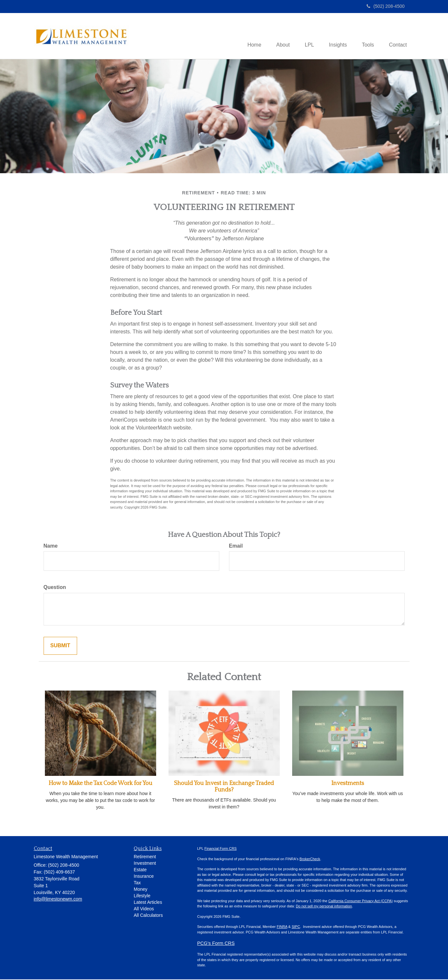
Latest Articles (148, 903)
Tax (137, 883)
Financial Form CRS (220, 849)
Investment (145, 864)
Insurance (144, 877)
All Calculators (148, 916)
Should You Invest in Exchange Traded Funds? (224, 787)
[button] (277, 36)
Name (51, 546)
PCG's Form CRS (216, 944)
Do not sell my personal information (324, 907)
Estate (140, 870)
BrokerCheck (310, 860)
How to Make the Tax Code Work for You (100, 784)
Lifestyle (142, 896)
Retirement (145, 857)
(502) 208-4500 (386, 6)
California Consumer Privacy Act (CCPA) (360, 902)
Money (141, 890)
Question (55, 588)
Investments (348, 784)
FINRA (282, 927)
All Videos (144, 909)
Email (236, 546)
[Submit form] (60, 646)
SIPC (296, 927)
